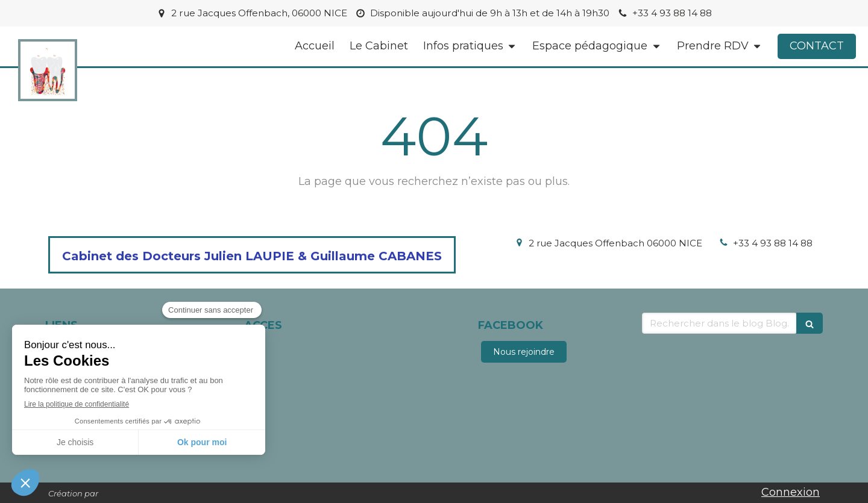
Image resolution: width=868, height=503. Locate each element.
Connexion (791, 492)
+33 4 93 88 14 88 (773, 243)
